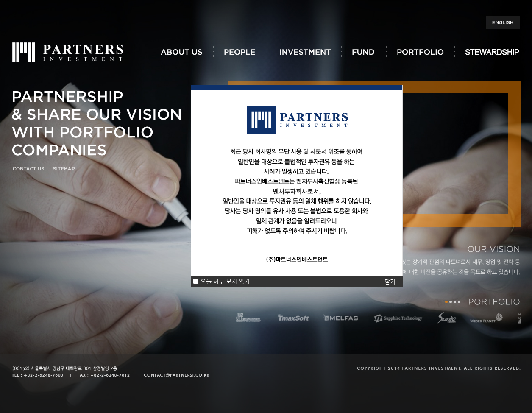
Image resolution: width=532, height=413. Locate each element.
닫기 (390, 282)
